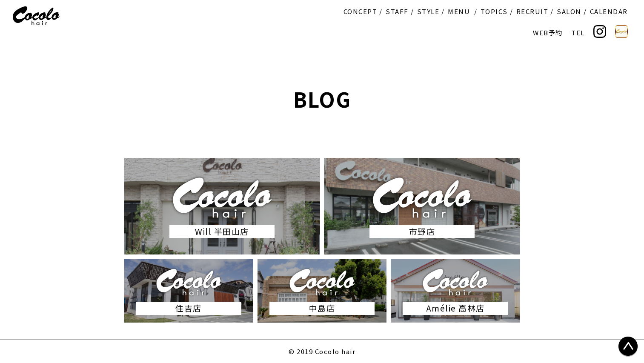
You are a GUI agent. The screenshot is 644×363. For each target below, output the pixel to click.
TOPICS (494, 11)
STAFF (397, 11)
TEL (578, 33)
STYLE (428, 11)
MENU (459, 11)
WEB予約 (548, 33)
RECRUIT (532, 11)
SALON (569, 11)
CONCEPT (361, 11)
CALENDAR (609, 11)
